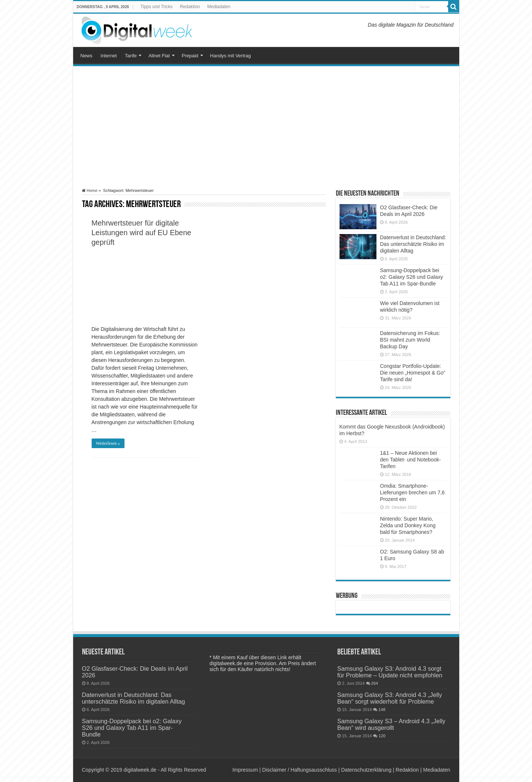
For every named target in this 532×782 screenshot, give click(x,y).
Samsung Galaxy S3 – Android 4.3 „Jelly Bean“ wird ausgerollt (391, 724)
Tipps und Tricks (156, 7)
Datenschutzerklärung (366, 770)
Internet (109, 56)
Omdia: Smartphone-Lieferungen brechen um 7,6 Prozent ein (412, 492)
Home (90, 190)
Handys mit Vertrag (231, 56)
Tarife (131, 56)
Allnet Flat (159, 56)
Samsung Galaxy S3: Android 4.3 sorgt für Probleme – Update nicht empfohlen (390, 672)
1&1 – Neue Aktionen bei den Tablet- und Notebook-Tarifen (411, 460)
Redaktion (190, 7)
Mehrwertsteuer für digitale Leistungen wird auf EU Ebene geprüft (141, 233)
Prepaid (190, 56)
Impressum (245, 770)
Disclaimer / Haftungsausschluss (300, 770)
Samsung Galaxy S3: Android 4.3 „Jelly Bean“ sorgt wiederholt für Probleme (390, 698)
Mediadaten (219, 7)
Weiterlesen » (108, 443)
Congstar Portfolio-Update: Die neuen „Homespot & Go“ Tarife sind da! (413, 373)
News (87, 56)
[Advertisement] (266, 127)
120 (382, 736)
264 (375, 683)
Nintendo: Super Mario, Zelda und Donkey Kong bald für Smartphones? (408, 525)
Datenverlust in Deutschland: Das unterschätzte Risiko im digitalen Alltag (413, 244)
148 (382, 710)
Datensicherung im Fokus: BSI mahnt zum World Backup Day (410, 340)
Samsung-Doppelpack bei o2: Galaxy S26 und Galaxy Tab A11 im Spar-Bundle (412, 277)
